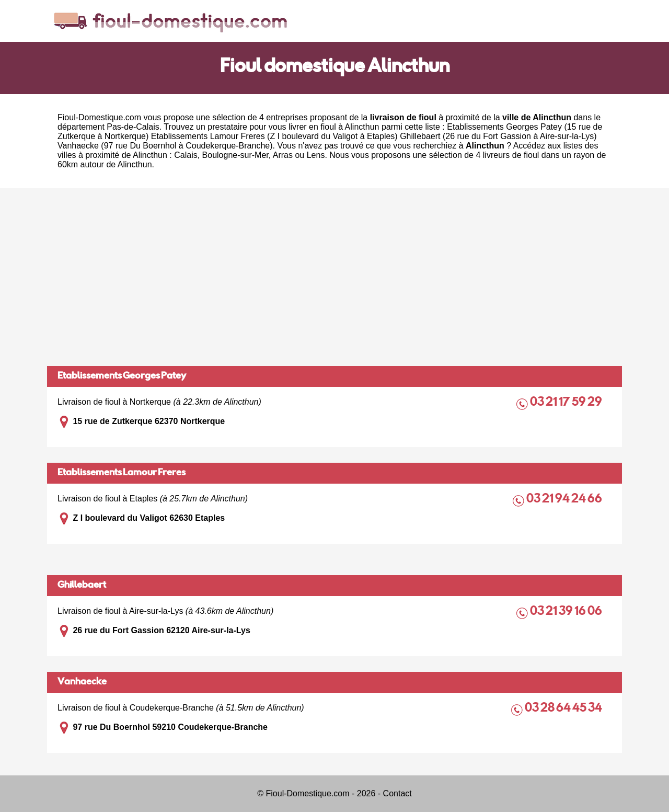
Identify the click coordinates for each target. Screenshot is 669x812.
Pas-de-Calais (133, 127)
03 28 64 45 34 (564, 709)
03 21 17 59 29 (567, 403)
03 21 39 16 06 (567, 612)
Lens (316, 155)
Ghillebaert (82, 586)
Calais (186, 155)
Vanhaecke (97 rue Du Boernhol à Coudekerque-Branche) (165, 146)
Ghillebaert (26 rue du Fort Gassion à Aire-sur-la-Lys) (498, 136)
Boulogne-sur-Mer (235, 155)
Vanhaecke (82, 682)
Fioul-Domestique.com (99, 117)
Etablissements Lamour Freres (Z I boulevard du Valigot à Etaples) (274, 136)
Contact (397, 793)
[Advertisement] (334, 277)
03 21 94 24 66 (565, 500)
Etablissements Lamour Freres (122, 473)
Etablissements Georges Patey (122, 376)
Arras (283, 155)
